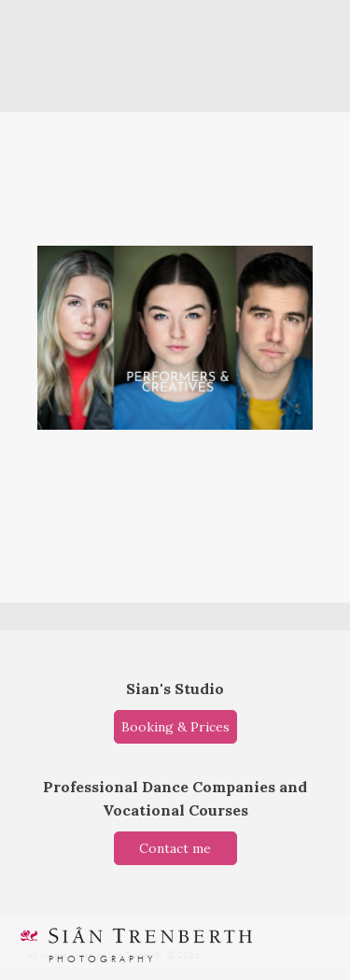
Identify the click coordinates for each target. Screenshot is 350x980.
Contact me (175, 848)
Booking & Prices (175, 727)
